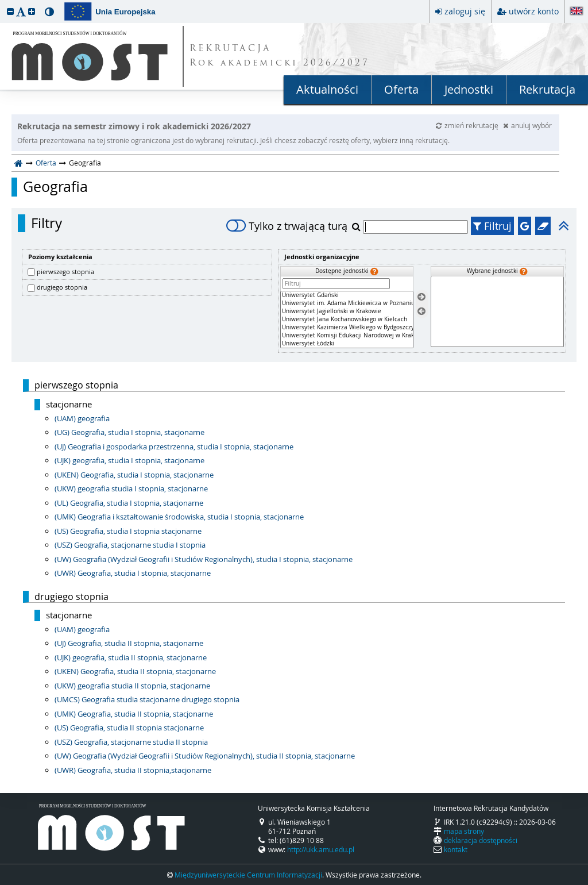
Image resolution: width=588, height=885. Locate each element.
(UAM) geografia (82, 418)
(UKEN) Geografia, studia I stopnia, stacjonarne (134, 475)
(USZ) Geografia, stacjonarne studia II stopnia (131, 742)
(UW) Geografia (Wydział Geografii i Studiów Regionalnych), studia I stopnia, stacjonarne (204, 559)
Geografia (55, 187)
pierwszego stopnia (65, 272)
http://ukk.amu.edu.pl (321, 849)
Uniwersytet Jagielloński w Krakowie (347, 311)
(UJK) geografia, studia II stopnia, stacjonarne (131, 657)
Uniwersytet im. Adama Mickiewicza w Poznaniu (347, 303)
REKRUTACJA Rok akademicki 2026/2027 (280, 56)
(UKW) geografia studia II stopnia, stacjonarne (132, 686)
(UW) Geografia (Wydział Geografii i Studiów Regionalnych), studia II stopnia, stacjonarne (205, 756)
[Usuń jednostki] (421, 311)
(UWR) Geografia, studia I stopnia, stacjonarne (133, 573)
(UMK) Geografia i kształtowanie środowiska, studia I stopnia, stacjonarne (179, 517)
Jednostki (469, 89)
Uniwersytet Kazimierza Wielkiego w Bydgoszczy (347, 328)
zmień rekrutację (468, 125)
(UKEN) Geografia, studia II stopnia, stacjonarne (135, 671)
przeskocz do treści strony (3, 3)
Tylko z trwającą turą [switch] (287, 226)
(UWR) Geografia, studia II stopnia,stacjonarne (133, 770)
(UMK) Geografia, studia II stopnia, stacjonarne (134, 714)
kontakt (456, 849)
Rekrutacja (547, 89)
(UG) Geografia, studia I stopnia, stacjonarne (129, 432)
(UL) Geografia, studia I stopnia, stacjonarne (129, 503)
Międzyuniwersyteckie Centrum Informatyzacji (248, 875)
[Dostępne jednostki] (347, 320)
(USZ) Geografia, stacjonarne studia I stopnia (130, 545)
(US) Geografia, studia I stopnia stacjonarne (128, 531)
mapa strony (464, 831)
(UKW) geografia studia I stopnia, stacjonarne (131, 488)
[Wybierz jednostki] (421, 297)
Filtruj (492, 226)
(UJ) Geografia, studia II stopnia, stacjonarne (129, 643)
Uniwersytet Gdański (347, 295)
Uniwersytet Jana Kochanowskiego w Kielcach (347, 320)
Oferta (401, 89)
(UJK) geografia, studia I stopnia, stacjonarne (129, 460)
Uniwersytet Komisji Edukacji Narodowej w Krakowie (347, 336)
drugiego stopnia (62, 287)
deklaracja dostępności (481, 840)
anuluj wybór (527, 125)
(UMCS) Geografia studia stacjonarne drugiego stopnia (147, 699)
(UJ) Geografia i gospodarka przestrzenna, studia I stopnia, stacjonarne (174, 447)
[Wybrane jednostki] (497, 312)
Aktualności (327, 89)
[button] (10, 11)
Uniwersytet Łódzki (347, 344)
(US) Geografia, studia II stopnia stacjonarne (129, 728)
